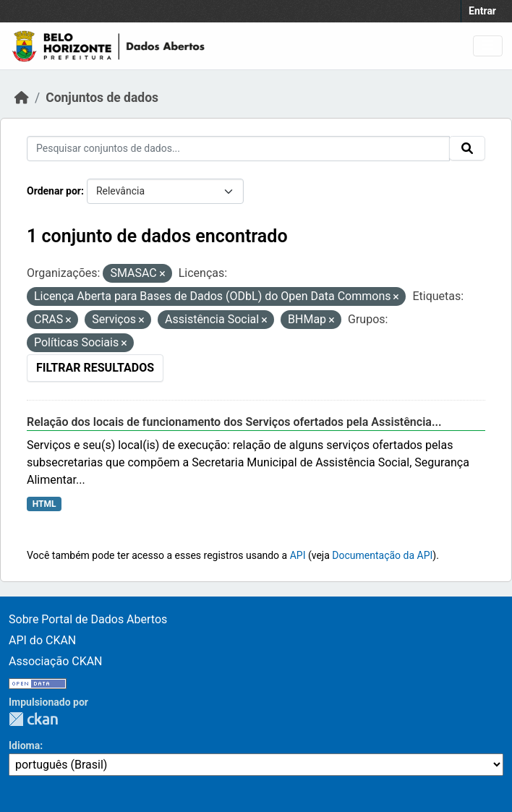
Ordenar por (54, 191)
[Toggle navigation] (488, 46)
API (298, 555)
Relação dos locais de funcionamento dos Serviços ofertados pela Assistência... (234, 422)
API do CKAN (42, 640)
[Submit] (467, 148)
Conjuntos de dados (102, 98)
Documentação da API (382, 555)
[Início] (22, 98)
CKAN (33, 719)
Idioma (24, 745)
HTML (44, 504)
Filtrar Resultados (95, 368)
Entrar (482, 11)
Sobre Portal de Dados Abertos (88, 619)
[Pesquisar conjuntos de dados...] (238, 149)
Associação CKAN (56, 661)
